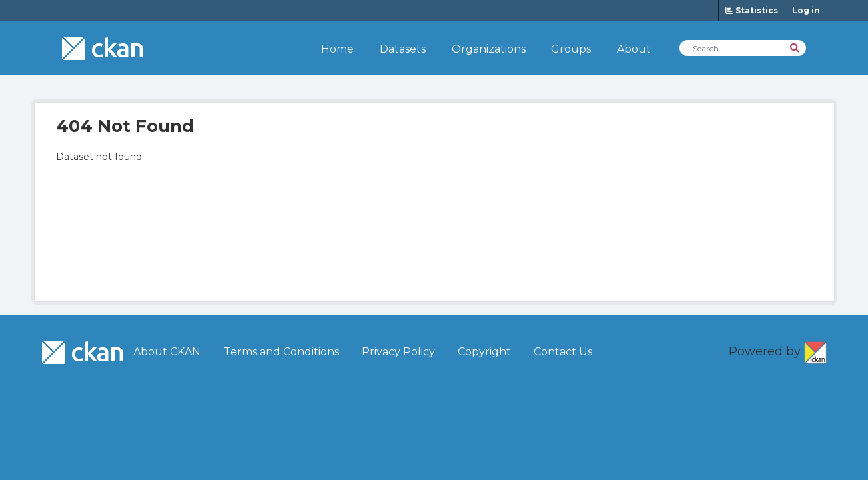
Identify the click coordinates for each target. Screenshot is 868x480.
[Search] (796, 47)
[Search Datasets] (743, 48)
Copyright (484, 352)
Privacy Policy (398, 352)
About (634, 49)
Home (337, 49)
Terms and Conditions (281, 352)
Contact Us (563, 352)
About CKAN (167, 352)
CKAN (815, 350)
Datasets (403, 49)
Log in (806, 10)
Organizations (489, 49)
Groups (571, 49)
